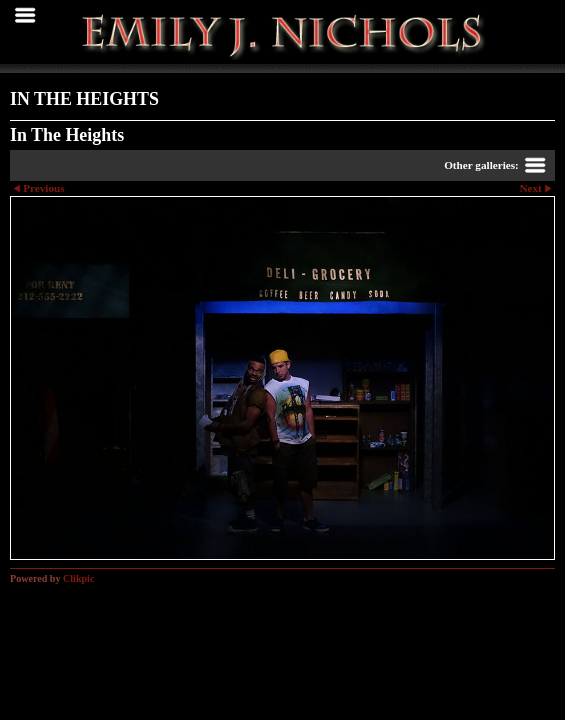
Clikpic (78, 578)
